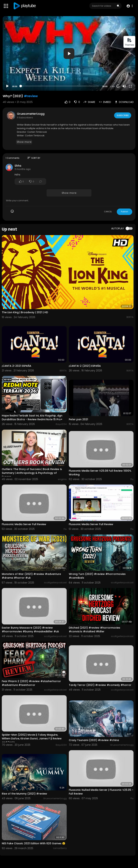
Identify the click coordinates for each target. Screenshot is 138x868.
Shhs (18, 166)
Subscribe (122, 115)
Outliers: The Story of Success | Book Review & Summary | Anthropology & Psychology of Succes (32, 473)
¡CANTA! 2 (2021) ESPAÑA (85, 366)
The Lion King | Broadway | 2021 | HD (25, 312)
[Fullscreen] (130, 86)
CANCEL (108, 212)
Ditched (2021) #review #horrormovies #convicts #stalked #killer (95, 630)
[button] (129, 6)
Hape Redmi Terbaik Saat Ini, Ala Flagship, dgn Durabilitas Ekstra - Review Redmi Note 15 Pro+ (32, 417)
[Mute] (124, 86)
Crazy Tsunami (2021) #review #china (94, 740)
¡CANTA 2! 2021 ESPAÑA (17, 366)
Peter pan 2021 (78, 419)
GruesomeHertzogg (31, 114)
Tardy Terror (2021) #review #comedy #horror (100, 685)
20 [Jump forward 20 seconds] (118, 86)
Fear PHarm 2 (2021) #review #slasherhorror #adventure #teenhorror (31, 683)
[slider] (60, 86)
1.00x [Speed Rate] (112, 86)
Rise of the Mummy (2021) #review (24, 794)
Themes (129, 42)
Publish (125, 212)
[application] (69, 53)
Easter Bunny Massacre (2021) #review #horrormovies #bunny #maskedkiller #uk (30, 630)
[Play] (7, 86)
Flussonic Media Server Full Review (24, 524)
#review (31, 96)
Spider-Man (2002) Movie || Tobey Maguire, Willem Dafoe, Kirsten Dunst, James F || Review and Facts (32, 739)
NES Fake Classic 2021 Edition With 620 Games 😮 (34, 843)
